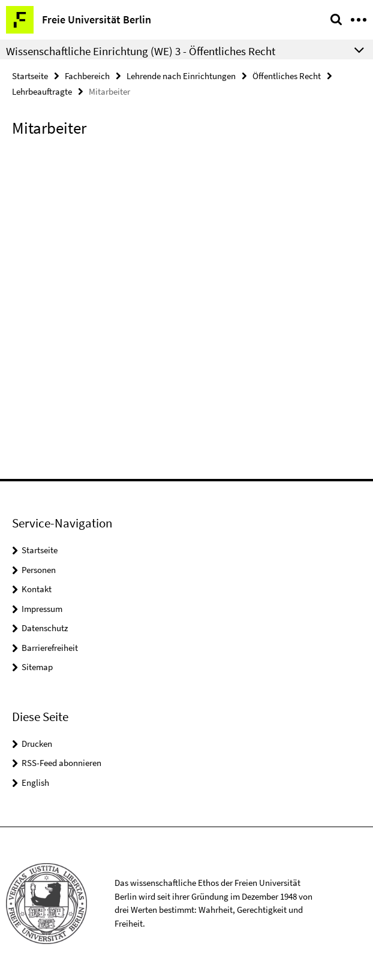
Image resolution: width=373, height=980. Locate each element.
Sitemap (37, 667)
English (35, 783)
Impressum (42, 609)
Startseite (30, 76)
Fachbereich (87, 76)
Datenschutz (45, 628)
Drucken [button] (37, 744)
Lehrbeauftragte (42, 91)
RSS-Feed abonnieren (61, 763)
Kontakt (37, 589)
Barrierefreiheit (50, 648)
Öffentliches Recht (287, 76)
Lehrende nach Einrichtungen (181, 76)
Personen (39, 570)
